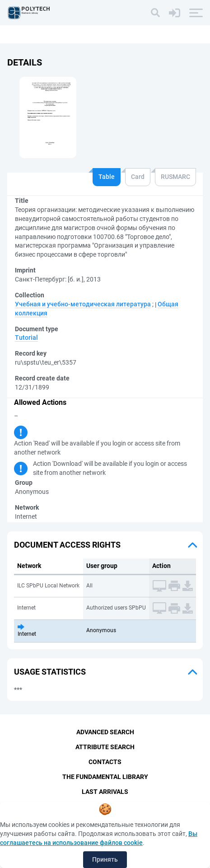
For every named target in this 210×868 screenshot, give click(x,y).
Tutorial (26, 338)
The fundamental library (105, 777)
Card (138, 177)
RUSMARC (175, 177)
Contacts (105, 762)
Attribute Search (105, 747)
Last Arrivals (105, 792)
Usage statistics (50, 672)
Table (107, 177)
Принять (105, 859)
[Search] (155, 13)
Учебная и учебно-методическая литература (83, 304)
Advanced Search (105, 732)
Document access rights (67, 545)
